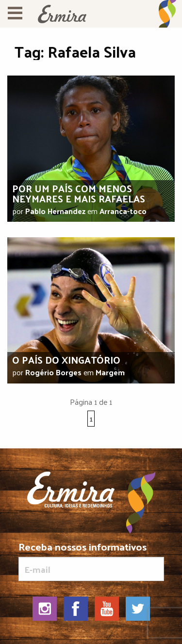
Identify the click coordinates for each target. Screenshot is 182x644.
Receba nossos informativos (91, 561)
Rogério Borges (53, 372)
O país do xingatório (66, 360)
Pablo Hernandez (55, 211)
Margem (110, 372)
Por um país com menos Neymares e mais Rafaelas (79, 193)
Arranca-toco (123, 211)
